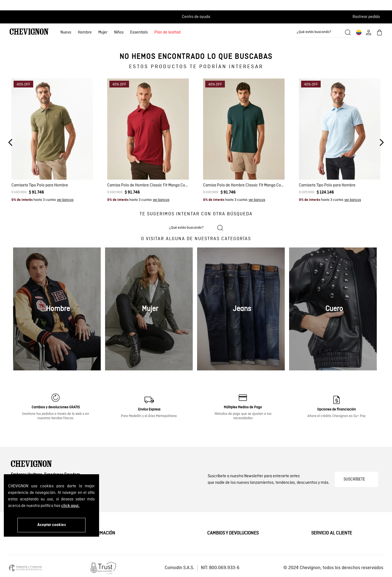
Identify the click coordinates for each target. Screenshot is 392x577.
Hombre (85, 32)
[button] (368, 17)
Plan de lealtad (167, 32)
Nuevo (66, 32)
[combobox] (324, 32)
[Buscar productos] (348, 32)
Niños (119, 32)
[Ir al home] (29, 32)
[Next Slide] (382, 142)
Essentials (139, 32)
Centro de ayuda (196, 17)
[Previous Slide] (10, 142)
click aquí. (70, 506)
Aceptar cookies (52, 525)
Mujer (103, 32)
